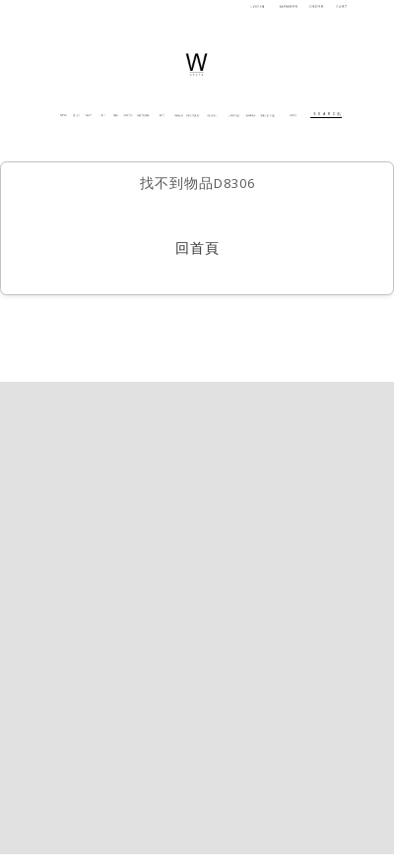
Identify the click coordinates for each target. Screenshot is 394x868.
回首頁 (197, 250)
